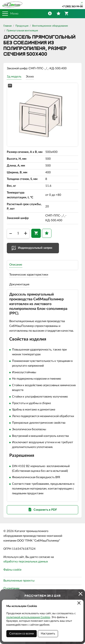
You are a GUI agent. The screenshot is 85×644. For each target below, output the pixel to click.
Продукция (22, 26)
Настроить (48, 634)
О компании (11, 588)
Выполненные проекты (19, 581)
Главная (7, 26)
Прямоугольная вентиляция (22, 31)
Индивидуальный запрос (35, 248)
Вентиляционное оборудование (50, 26)
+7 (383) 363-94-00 (72, 6)
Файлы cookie (12, 570)
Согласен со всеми (22, 634)
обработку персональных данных (26, 562)
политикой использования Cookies (28, 617)
